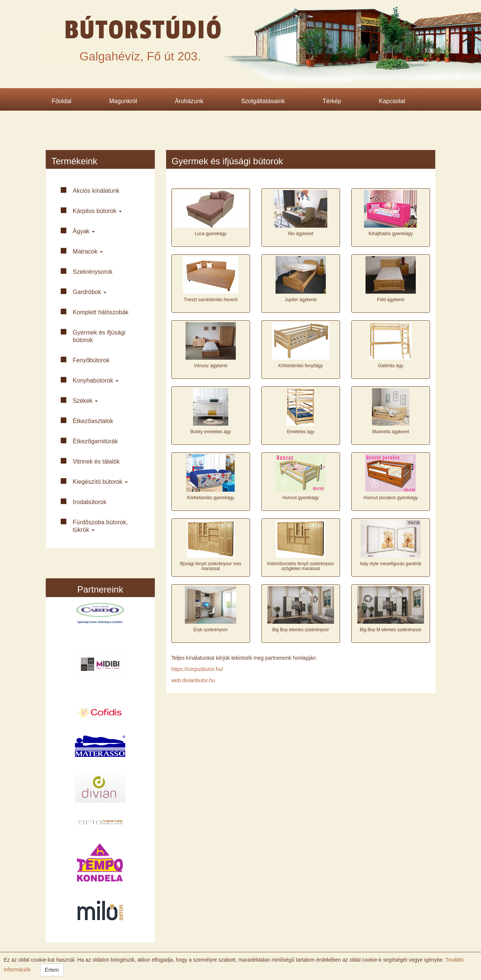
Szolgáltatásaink (263, 101)
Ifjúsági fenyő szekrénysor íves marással (211, 566)
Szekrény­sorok (93, 272)
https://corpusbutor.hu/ (197, 669)
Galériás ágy (390, 366)
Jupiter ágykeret (300, 300)
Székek (85, 401)
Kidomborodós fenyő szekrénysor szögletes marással (301, 566)
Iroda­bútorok (90, 502)
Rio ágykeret (300, 234)
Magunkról (123, 101)
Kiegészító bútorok (100, 482)
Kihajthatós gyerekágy (391, 234)
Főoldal (61, 101)
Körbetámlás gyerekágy (211, 498)
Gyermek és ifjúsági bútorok (99, 336)
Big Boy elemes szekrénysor (300, 630)
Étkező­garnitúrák (95, 441)
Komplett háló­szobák (101, 312)
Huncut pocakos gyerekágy (391, 498)
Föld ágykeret (391, 300)
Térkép (332, 101)
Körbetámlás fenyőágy (300, 366)
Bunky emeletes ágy (211, 432)
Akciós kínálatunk (96, 191)
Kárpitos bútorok (97, 211)
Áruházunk (189, 101)
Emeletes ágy (300, 432)
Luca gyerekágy (211, 234)
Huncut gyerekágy (300, 498)
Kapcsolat (392, 101)
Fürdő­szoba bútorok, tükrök (100, 526)
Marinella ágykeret (391, 432)
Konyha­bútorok (96, 380)
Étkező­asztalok (93, 421)
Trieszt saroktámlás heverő (211, 300)
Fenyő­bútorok (91, 360)
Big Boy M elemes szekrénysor (391, 630)
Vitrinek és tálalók (96, 461)
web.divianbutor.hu (193, 680)
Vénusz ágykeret (211, 366)
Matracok (88, 251)
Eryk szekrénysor (211, 630)
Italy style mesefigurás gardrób (390, 564)
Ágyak (84, 231)
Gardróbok (90, 292)
